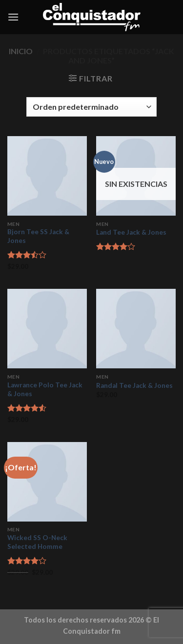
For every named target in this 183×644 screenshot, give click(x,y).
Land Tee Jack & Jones (131, 232)
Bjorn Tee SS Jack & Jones (38, 236)
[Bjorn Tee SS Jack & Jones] (47, 176)
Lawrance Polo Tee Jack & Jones (45, 389)
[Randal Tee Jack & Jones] (136, 329)
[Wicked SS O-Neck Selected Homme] (47, 482)
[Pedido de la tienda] (91, 107)
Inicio (21, 51)
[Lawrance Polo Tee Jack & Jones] (47, 329)
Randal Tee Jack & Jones (134, 385)
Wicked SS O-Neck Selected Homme (37, 542)
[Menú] (13, 17)
